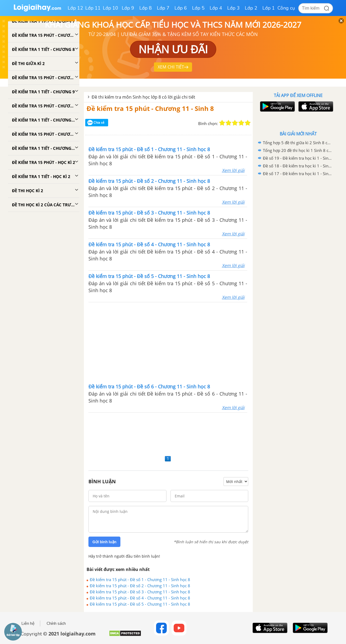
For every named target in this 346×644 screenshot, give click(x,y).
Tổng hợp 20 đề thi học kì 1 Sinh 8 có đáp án (297, 150)
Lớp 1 (269, 8)
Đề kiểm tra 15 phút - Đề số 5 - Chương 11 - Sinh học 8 (140, 604)
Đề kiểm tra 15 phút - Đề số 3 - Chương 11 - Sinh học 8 (140, 592)
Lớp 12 (75, 8)
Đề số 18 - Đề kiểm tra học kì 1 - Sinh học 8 (297, 166)
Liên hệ (28, 623)
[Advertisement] (168, 342)
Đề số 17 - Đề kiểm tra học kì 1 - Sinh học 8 (297, 174)
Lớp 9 (128, 8)
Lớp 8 (146, 8)
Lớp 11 (93, 8)
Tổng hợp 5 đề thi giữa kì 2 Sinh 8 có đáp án (297, 143)
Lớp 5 (198, 8)
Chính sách (56, 623)
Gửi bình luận (104, 542)
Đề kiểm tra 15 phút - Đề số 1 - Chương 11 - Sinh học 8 (140, 579)
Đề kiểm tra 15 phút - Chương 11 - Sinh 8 (150, 108)
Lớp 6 (181, 8)
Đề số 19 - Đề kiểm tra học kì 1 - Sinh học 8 (297, 158)
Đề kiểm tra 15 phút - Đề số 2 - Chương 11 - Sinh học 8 (140, 586)
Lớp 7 (163, 8)
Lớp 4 (216, 8)
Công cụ (286, 8)
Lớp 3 (233, 8)
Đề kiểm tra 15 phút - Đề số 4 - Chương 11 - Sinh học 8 (140, 598)
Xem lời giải (233, 170)
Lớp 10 (111, 8)
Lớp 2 (251, 8)
